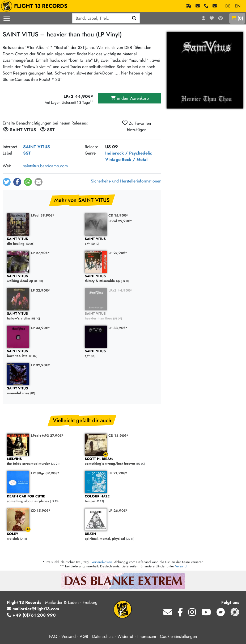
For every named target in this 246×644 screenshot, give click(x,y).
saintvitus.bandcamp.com (45, 166)
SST (27, 153)
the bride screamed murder (43, 461)
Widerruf (125, 636)
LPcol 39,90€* (43, 215)
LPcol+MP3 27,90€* (47, 436)
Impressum (147, 636)
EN (238, 6)
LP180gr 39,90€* (45, 473)
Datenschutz (103, 636)
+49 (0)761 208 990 (31, 615)
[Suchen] (134, 18)
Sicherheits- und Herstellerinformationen (126, 181)
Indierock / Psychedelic (129, 153)
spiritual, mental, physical (121, 536)
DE (228, 6)
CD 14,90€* (118, 436)
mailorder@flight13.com (33, 609)
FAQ (53, 636)
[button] (7, 182)
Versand (181, 566)
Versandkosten (102, 562)
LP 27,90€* (40, 253)
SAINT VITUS (37, 147)
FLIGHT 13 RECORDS (35, 6)
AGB (84, 636)
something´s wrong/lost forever (121, 461)
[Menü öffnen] (7, 18)
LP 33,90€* (40, 328)
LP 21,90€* (118, 473)
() (237, 18)
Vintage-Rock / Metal (126, 159)
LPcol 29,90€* (120, 221)
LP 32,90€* (40, 290)
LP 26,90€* (118, 511)
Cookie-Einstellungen (178, 636)
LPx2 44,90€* (120, 290)
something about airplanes (43, 499)
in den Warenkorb (130, 98)
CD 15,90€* (118, 215)
